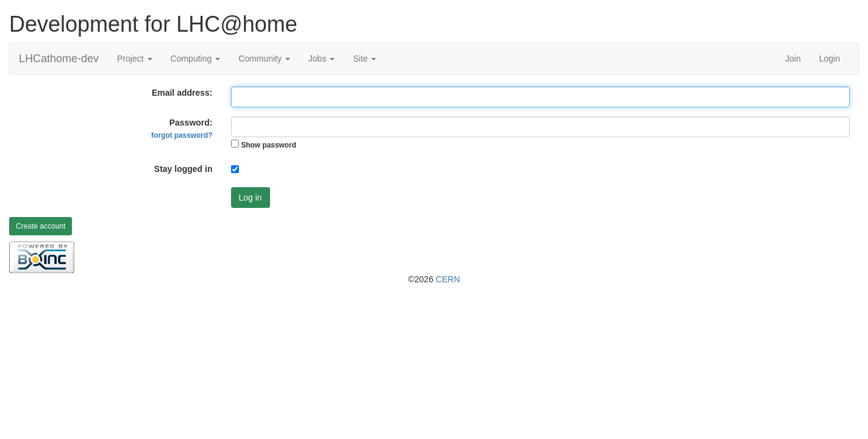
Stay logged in (183, 169)
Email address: (182, 93)
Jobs (322, 59)
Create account (41, 226)
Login (830, 59)
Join (793, 59)
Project (134, 59)
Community (264, 59)
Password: (182, 129)
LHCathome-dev (59, 59)
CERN (448, 279)
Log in (251, 198)
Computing (196, 59)
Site (365, 59)
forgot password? (182, 135)
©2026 (434, 279)
